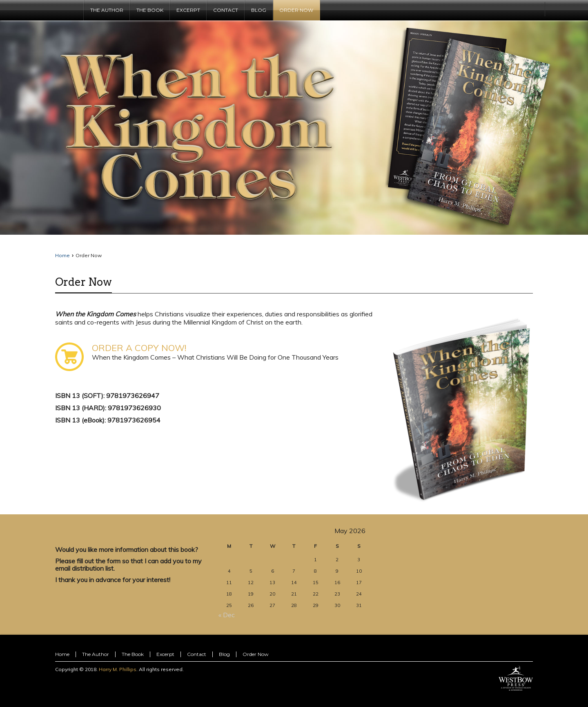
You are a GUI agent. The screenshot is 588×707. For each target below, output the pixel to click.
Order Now (84, 282)
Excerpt (165, 654)
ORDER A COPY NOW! (139, 348)
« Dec (227, 615)
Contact (197, 654)
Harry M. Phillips (118, 669)
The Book (133, 654)
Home (62, 255)
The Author (96, 654)
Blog (224, 654)
